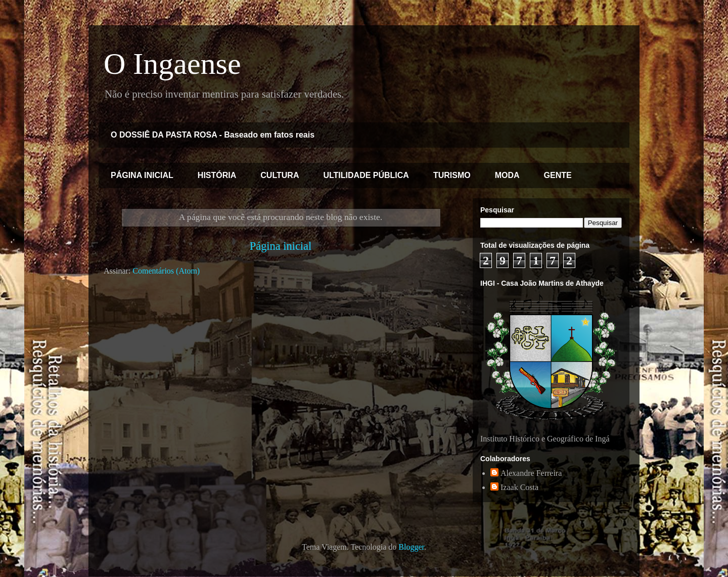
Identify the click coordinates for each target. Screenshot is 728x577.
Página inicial (281, 246)
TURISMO (452, 175)
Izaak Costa (519, 487)
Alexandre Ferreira (531, 473)
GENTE (558, 175)
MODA (507, 175)
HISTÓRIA (217, 175)
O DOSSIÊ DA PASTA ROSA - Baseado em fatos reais (213, 135)
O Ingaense (172, 64)
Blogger (411, 547)
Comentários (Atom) (166, 271)
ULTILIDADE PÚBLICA (366, 175)
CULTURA (280, 175)
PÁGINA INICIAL (142, 175)
